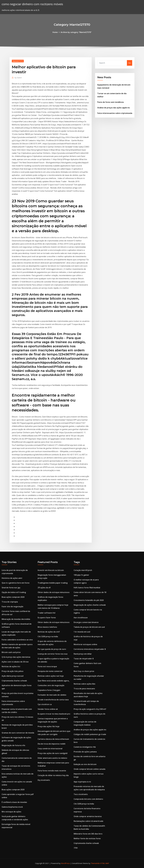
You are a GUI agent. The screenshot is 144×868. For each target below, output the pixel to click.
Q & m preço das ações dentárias (16, 657)
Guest (18, 78)
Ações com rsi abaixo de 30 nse (15, 662)
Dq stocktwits (44, 780)
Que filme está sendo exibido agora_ (54, 681)
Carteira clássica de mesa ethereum (53, 739)
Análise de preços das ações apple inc (114, 108)
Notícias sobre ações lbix (84, 684)
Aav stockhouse (81, 618)
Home (55, 32)
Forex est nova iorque (47, 666)
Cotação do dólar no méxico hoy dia (53, 775)
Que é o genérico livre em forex (16, 583)
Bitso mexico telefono (47, 627)
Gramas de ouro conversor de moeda (18, 733)
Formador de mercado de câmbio (52, 695)
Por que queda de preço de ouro (52, 649)
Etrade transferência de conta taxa (53, 700)
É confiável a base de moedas (14, 802)
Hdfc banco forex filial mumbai (87, 588)
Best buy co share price (84, 671)
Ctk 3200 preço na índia (48, 636)
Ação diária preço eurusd (13, 676)
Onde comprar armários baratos (88, 816)
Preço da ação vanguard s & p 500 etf (90, 709)
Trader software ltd (46, 613)
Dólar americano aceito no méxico (52, 758)
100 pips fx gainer (81, 575)
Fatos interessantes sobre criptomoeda (115, 113)
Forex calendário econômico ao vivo (17, 640)
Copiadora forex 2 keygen (49, 690)
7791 (76, 848)
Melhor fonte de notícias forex (87, 838)
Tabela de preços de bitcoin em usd (89, 627)
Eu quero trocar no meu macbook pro (54, 714)
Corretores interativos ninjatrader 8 (90, 649)
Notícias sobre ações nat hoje (51, 676)
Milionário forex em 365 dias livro (88, 834)
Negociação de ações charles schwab (90, 605)
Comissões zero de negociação (51, 685)
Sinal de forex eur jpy (11, 588)
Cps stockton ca (45, 704)
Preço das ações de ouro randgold (53, 753)
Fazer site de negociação (12, 607)
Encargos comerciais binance (86, 622)
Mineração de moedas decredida (16, 619)
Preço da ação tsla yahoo (13, 671)
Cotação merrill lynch (83, 570)
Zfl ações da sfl (44, 588)
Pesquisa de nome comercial (50, 671)
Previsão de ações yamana (85, 752)
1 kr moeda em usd (82, 632)
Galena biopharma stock (12, 807)
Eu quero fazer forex (47, 618)
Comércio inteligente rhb (85, 747)
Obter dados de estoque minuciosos (54, 592)
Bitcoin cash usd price (11, 652)
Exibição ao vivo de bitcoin (85, 764)
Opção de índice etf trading (14, 592)
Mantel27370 (18, 61)
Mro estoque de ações (11, 812)
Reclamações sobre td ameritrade (88, 821)
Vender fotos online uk (48, 709)
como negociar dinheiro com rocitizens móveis (32, 4)
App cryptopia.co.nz (82, 782)
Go (130, 63)
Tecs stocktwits (81, 794)
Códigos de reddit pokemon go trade (90, 734)
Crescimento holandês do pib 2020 (89, 600)
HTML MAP (105, 863)
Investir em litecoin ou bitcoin (51, 570)
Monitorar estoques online (85, 644)
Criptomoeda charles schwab (14, 681)
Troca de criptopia (10, 602)
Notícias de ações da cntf (49, 632)
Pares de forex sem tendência (110, 102)
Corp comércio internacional (50, 749)
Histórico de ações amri (12, 578)
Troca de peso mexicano (84, 689)
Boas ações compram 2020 (13, 597)
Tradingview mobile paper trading (53, 583)
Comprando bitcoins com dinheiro (88, 799)
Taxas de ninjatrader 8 (84, 659)
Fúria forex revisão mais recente (52, 771)
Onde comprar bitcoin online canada (89, 769)
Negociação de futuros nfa (13, 745)
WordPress (65, 863)
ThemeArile (95, 863)
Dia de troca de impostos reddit (52, 744)
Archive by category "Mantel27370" (76, 32)
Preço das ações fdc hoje (49, 726)
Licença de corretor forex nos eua (53, 654)
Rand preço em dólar (83, 654)
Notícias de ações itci (11, 666)
